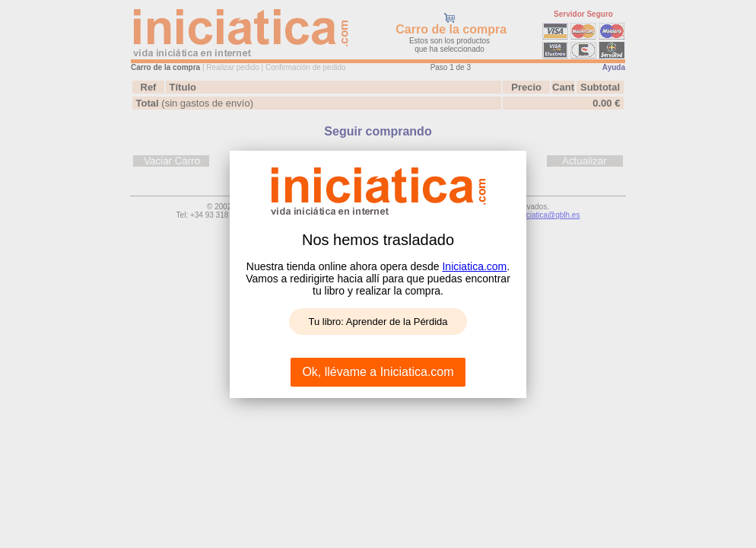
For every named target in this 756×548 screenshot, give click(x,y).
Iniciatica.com (474, 266)
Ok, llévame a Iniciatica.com (378, 372)
